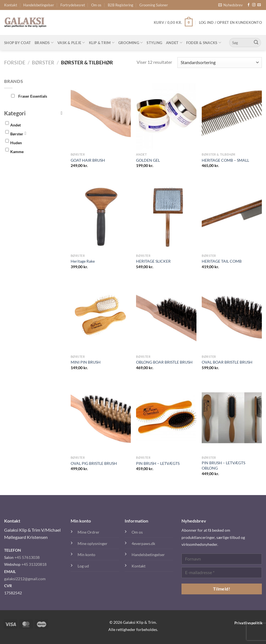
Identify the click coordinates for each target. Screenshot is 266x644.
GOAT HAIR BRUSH (88, 160)
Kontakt (11, 5)
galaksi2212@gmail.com (25, 579)
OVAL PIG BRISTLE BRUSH (94, 463)
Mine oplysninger (93, 543)
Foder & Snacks (204, 43)
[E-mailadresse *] (222, 573)
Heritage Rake (83, 261)
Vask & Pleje (71, 43)
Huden (16, 143)
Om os (96, 5)
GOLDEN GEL (148, 160)
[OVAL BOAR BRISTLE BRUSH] (232, 316)
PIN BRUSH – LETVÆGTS (158, 463)
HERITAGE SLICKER (153, 261)
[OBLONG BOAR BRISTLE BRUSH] (166, 316)
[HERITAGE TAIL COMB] (232, 215)
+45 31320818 (34, 564)
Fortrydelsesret (73, 5)
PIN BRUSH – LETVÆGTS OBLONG (223, 465)
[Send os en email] (259, 5)
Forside (15, 62)
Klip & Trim (102, 43)
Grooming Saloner (154, 5)
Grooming (131, 43)
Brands (44, 43)
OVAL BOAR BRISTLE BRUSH (227, 362)
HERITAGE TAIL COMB (222, 261)
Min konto (86, 555)
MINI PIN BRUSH (86, 362)
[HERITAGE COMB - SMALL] (232, 114)
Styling (154, 43)
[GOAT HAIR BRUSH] (101, 114)
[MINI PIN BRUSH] (101, 316)
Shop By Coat (17, 43)
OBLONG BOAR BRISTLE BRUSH (164, 362)
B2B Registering (121, 5)
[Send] (256, 43)
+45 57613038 (27, 557)
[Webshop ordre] (220, 63)
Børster (43, 62)
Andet (174, 43)
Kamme (17, 152)
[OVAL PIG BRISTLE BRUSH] (101, 417)
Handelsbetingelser (39, 5)
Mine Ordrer (89, 532)
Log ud (83, 566)
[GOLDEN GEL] (166, 114)
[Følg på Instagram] (254, 5)
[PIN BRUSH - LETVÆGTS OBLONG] (232, 417)
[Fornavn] (222, 559)
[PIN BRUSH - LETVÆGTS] (166, 417)
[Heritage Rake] (101, 215)
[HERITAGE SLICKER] (166, 215)
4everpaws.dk (143, 543)
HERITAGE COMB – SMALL (225, 160)
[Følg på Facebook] (249, 5)
